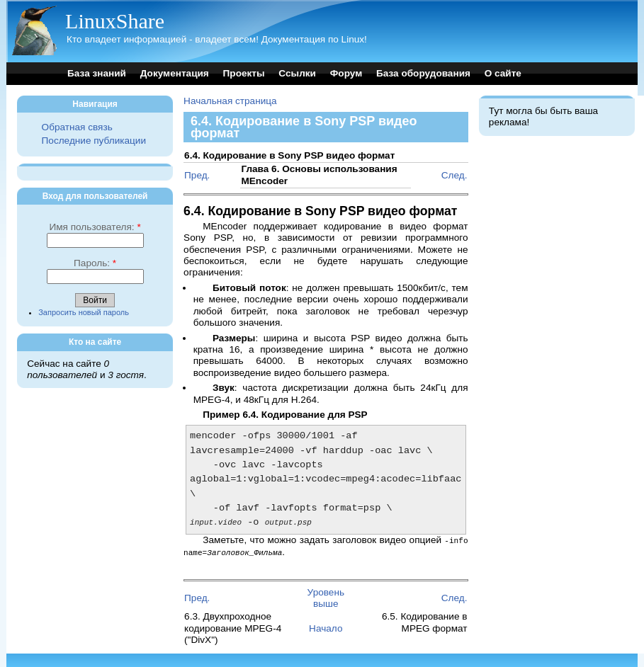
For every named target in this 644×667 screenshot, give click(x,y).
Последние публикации (94, 141)
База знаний (97, 73)
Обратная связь (77, 127)
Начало (326, 628)
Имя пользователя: (95, 227)
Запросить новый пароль (84, 312)
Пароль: (95, 263)
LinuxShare (115, 21)
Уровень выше (326, 597)
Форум (346, 73)
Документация (175, 73)
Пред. (197, 175)
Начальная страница (230, 101)
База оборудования (423, 73)
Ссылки (297, 73)
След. (454, 175)
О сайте (503, 73)
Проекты (244, 73)
